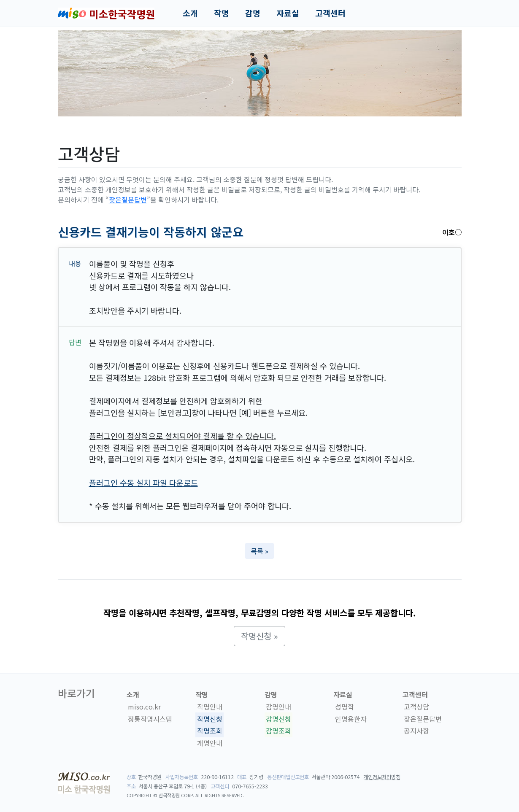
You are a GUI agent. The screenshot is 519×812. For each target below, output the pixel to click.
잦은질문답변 (128, 200)
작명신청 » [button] (259, 636)
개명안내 (210, 743)
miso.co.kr (144, 707)
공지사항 (416, 731)
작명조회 (210, 731)
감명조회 (278, 731)
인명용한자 (351, 719)
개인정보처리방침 (382, 777)
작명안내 (210, 707)
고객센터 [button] (330, 13)
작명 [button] (222, 13)
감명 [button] (253, 13)
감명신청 (278, 719)
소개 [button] (190, 13)
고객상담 (416, 707)
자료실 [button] (288, 13)
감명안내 (278, 707)
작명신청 (210, 719)
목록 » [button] (259, 551)
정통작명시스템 (150, 719)
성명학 (345, 707)
